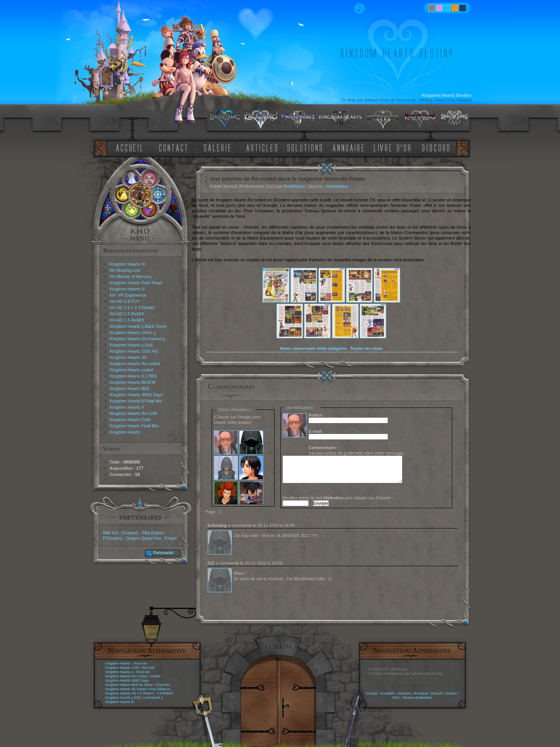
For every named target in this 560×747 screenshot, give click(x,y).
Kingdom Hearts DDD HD (134, 351)
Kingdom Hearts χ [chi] (131, 345)
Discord (437, 693)
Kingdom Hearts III (127, 289)
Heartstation (337, 186)
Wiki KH (111, 533)
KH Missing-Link (125, 270)
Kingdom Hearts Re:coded (135, 364)
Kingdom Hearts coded (131, 370)
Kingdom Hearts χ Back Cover (138, 326)
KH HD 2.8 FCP (125, 301)
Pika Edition (153, 533)
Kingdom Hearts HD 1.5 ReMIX (130, 693)
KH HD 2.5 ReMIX (127, 314)
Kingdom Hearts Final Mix (134, 426)
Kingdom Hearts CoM (130, 420)
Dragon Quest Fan (144, 538)
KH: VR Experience (128, 295)
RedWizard (294, 186)
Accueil (371, 693)
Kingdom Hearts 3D (128, 357)
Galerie (451, 693)
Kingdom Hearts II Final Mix (136, 401)
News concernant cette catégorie (313, 348)
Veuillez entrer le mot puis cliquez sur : (338, 498)
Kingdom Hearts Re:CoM (133, 413)
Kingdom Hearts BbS (130, 388)
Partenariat (163, 553)
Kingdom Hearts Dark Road (136, 283)
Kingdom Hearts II (127, 407)
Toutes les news (366, 348)
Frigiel (170, 538)
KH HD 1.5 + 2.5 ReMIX (132, 308)
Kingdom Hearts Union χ (133, 332)
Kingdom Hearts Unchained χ (137, 339)
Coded (155, 676)
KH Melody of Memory (131, 276)
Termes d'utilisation (417, 698)
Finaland (130, 533)
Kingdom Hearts (125, 432)
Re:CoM (148, 668)
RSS (396, 698)
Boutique (421, 693)
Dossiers (405, 693)
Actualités (387, 693)
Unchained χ (153, 698)
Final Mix (140, 663)
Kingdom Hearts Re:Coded (126, 676)
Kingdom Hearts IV (128, 264)
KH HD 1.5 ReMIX (127, 320)
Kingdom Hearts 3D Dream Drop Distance (138, 689)
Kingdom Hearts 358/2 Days (136, 395)
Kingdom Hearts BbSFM (133, 382)
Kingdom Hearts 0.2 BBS (133, 376)
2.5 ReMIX (165, 693)
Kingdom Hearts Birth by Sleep (129, 685)
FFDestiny (113, 538)
